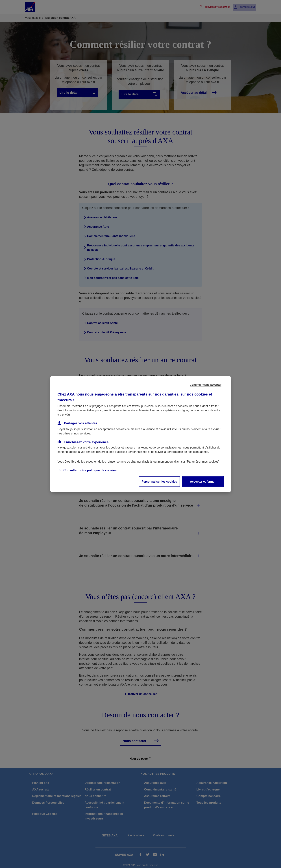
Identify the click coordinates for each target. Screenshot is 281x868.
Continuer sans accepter (205, 384)
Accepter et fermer (203, 481)
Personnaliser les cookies (159, 481)
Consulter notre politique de (90, 470)
